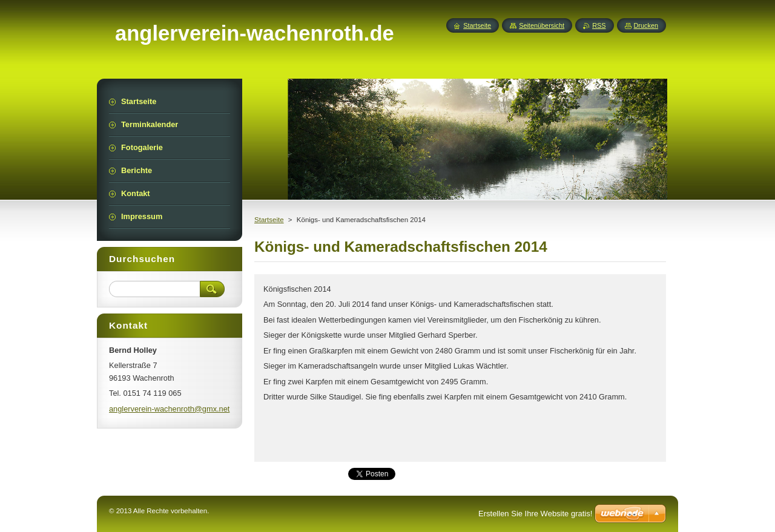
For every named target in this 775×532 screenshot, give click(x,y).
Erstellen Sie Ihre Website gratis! (535, 514)
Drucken (646, 25)
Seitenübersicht (542, 25)
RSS (599, 25)
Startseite (269, 220)
